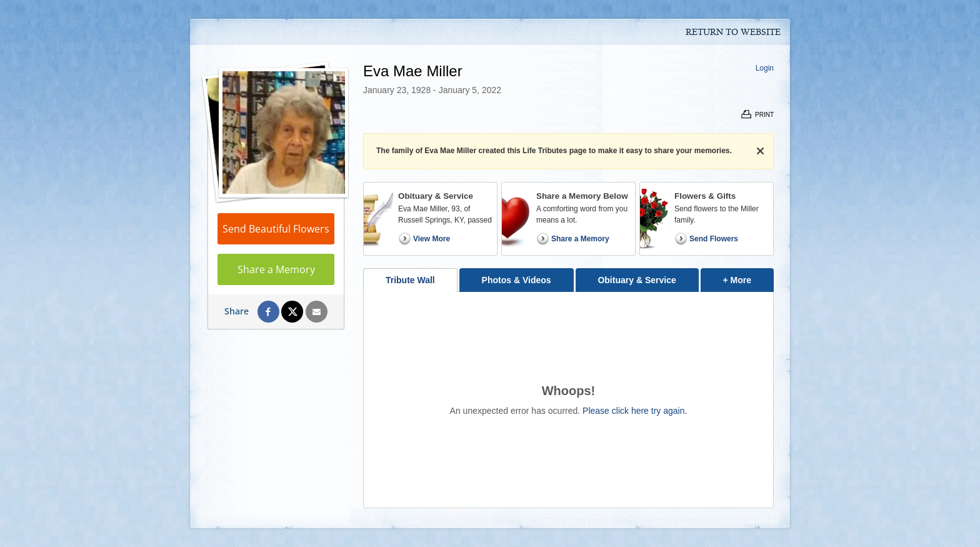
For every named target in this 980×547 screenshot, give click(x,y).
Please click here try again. (635, 411)
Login (765, 68)
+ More (748, 277)
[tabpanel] (568, 400)
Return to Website (733, 33)
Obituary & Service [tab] (637, 280)
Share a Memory (276, 269)
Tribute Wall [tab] (410, 280)
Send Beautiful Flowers (276, 229)
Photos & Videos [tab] (517, 280)
